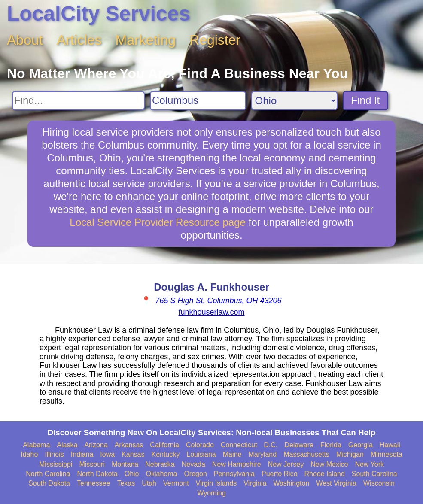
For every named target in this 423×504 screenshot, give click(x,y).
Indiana (82, 454)
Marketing (146, 40)
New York (369, 464)
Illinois (54, 454)
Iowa (107, 454)
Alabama (36, 445)
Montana (125, 464)
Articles (79, 40)
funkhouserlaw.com (211, 312)
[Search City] (198, 101)
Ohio (132, 474)
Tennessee (93, 483)
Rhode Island (325, 474)
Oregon (195, 474)
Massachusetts (306, 454)
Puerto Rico (280, 474)
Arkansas (129, 445)
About (25, 40)
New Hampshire (237, 464)
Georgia (361, 445)
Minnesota (386, 454)
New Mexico (329, 464)
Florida (331, 445)
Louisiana (201, 454)
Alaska (67, 445)
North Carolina (48, 474)
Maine (232, 454)
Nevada (193, 464)
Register (215, 40)
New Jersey (286, 464)
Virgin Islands (216, 483)
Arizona (96, 445)
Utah (149, 483)
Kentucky (165, 454)
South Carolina (374, 474)
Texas (126, 483)
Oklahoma (162, 474)
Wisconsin (379, 483)
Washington (291, 483)
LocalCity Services (99, 14)
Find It (366, 100)
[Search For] (78, 101)
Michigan (350, 454)
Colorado (200, 445)
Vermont (176, 483)
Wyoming (211, 493)
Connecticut (239, 445)
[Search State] (294, 101)
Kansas (133, 454)
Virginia (255, 483)
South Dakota (49, 483)
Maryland (262, 454)
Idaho (29, 454)
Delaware (299, 445)
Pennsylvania (234, 474)
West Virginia (336, 483)
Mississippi (56, 464)
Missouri (92, 464)
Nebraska (160, 464)
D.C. (271, 445)
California (164, 445)
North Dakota (97, 474)
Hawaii (390, 445)
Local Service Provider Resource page (158, 222)
